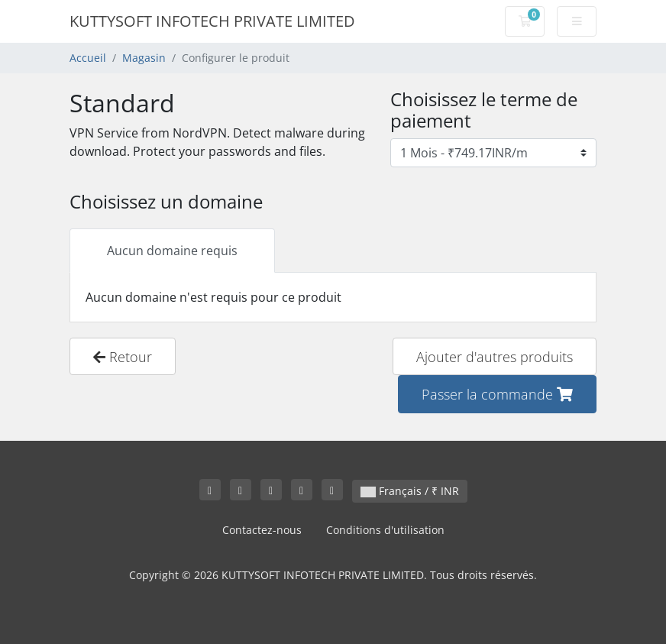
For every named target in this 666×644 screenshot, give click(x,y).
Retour (123, 356)
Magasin (144, 58)
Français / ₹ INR (410, 491)
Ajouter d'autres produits (495, 356)
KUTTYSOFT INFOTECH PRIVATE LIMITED (212, 21)
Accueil (88, 58)
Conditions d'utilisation (385, 530)
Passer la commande (497, 394)
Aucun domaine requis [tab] (172, 251)
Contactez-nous (262, 530)
